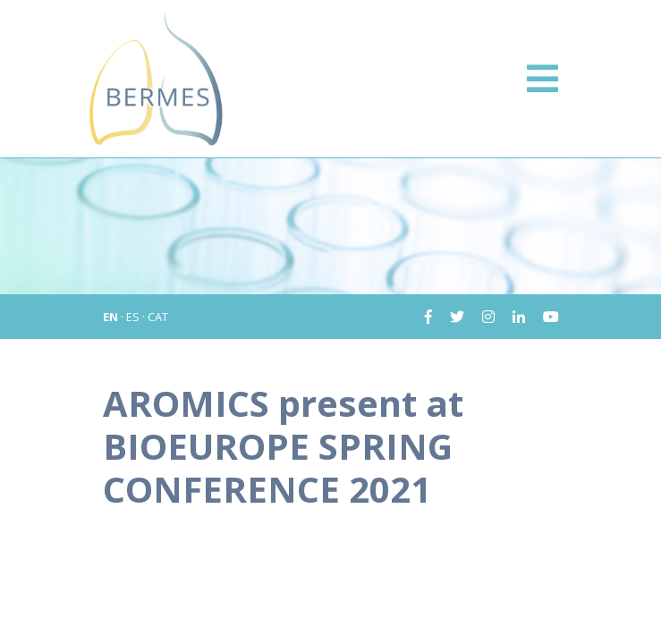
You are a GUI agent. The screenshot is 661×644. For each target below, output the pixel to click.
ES (133, 317)
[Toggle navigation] (542, 79)
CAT (158, 317)
